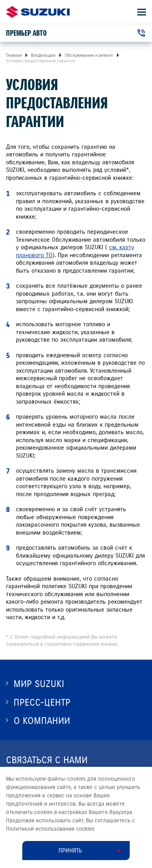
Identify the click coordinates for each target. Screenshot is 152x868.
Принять (70, 851)
